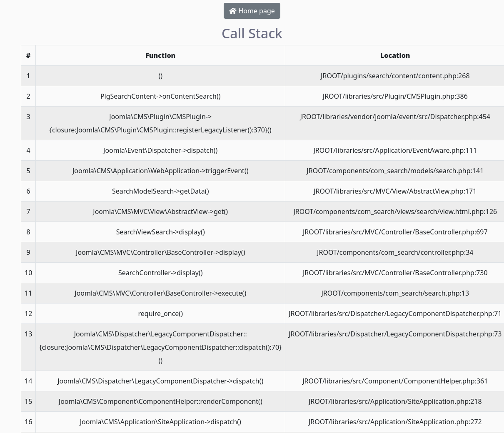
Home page (252, 11)
